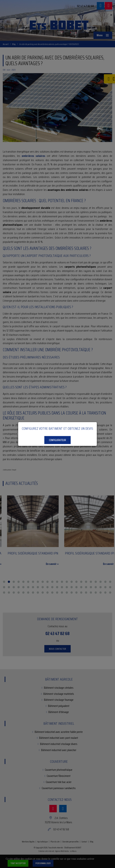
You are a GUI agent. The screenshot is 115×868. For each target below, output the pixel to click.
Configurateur (57, 440)
